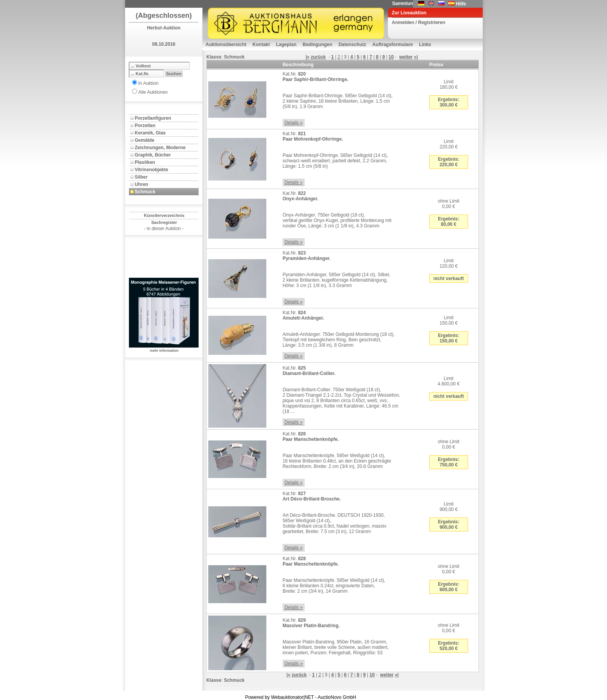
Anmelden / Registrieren (418, 22)
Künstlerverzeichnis (164, 215)
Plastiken (145, 162)
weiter (406, 57)
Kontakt (261, 45)
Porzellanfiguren (153, 118)
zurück (318, 57)
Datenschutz (352, 45)
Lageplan (286, 45)
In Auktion (148, 83)
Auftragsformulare (393, 45)
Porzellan (145, 126)
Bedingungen (318, 45)
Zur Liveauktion (409, 13)
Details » (294, 123)
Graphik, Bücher (153, 155)
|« (307, 57)
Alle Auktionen (153, 92)
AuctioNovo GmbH (337, 697)
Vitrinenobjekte (151, 170)
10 (391, 57)
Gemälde (145, 140)
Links (425, 45)
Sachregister (164, 222)
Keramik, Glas (150, 133)
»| (416, 57)
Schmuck (145, 192)
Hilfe (461, 4)
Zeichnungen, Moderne (160, 148)
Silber (141, 177)
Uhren (141, 184)
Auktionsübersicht (226, 45)
